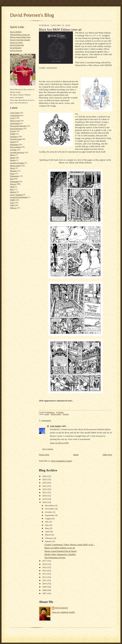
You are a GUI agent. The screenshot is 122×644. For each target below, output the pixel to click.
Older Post (107, 455)
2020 (45, 496)
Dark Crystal (15, 121)
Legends (13, 150)
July (47, 522)
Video (12, 205)
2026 (45, 476)
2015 (45, 567)
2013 (45, 574)
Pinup (12, 173)
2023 (45, 486)
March (48, 535)
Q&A (12, 187)
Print (12, 179)
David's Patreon (16, 50)
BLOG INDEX (16, 32)
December (50, 505)
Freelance (14, 136)
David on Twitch (16, 42)
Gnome (13, 142)
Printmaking (15, 181)
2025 (45, 479)
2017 (45, 561)
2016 (45, 564)
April (48, 531)
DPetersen (62, 608)
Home (76, 455)
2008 (45, 590)
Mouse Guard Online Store (20, 37)
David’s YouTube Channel (20, 40)
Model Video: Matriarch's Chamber (60, 554)
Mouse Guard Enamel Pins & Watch (60, 551)
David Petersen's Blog (32, 15)
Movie (12, 168)
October (49, 512)
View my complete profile (63, 612)
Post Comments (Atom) (62, 461)
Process (13, 184)
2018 (45, 502)
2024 (45, 483)
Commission (15, 115)
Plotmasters (14, 176)
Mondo (13, 160)
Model (12, 158)
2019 (45, 499)
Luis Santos (55, 426)
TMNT (13, 200)
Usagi (12, 203)
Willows (13, 208)
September (50, 515)
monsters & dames (17, 163)
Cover (12, 118)
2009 (45, 587)
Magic (12, 155)
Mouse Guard (15, 166)
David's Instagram (17, 45)
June (47, 525)
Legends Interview (17, 152)
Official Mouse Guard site (20, 34)
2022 (45, 489)
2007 (45, 593)
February (49, 538)
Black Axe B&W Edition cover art (60, 548)
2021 (45, 492)
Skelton (13, 192)
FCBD (12, 134)
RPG (12, 189)
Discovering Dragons (18, 126)
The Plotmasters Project (55, 558)
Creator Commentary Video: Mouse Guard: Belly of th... (69, 545)
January (49, 541)
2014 (45, 571)
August (49, 518)
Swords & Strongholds (19, 197)
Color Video (15, 113)
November (50, 509)
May (47, 528)
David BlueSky (16, 48)
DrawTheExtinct (16, 128)
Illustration (14, 144)
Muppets (13, 171)
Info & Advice (16, 147)
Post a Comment (48, 449)
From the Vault (16, 139)
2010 (45, 584)
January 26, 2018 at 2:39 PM (59, 443)
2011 (45, 580)
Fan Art (13, 131)
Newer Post (44, 455)
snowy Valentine (16, 195)
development (15, 123)
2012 (45, 577)
